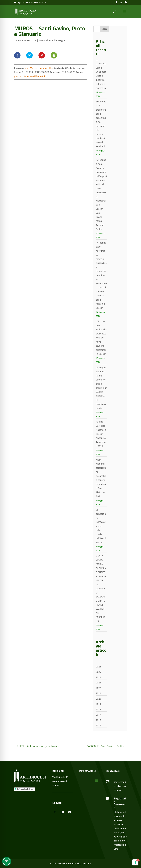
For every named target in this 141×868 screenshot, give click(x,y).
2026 (98, 667)
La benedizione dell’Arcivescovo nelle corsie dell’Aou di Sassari (101, 526)
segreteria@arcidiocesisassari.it (120, 786)
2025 (98, 672)
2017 (98, 715)
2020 (98, 699)
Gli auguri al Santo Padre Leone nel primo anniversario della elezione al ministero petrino (101, 388)
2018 (98, 709)
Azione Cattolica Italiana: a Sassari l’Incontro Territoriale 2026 (101, 434)
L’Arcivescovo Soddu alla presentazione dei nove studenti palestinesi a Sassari (101, 338)
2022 (98, 688)
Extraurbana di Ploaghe (52, 40)
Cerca (105, 29)
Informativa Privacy (25, 789)
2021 (98, 693)
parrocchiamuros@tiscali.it (30, 76)
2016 (98, 720)
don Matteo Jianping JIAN (39, 68)
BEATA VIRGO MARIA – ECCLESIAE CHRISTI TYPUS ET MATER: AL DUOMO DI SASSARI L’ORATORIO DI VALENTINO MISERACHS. (101, 588)
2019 (98, 704)
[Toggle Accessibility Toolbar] (7, 861)
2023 (98, 683)
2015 (98, 725)
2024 (98, 677)
